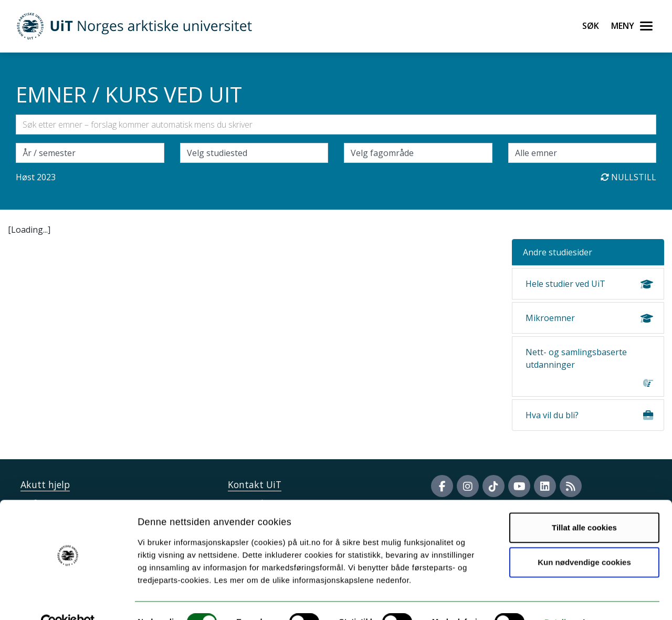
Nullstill (628, 177)
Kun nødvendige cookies (584, 539)
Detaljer (559, 599)
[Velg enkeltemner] (582, 153)
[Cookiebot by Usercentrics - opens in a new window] (68, 600)
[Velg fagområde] (418, 153)
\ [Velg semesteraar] (90, 153)
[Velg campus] (254, 153)
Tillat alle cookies (584, 505)
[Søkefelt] (336, 125)
